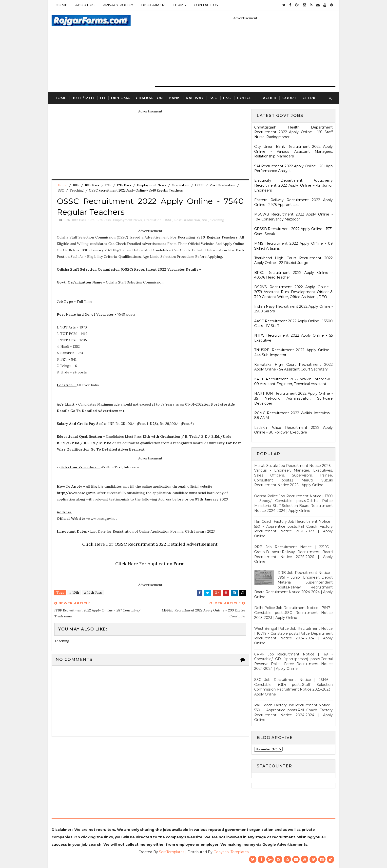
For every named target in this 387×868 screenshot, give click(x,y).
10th (76, 185)
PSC (227, 98)
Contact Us (206, 5)
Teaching (77, 190)
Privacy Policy (118, 5)
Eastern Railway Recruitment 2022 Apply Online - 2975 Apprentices (293, 202)
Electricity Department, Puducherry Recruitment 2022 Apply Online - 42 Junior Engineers (293, 185)
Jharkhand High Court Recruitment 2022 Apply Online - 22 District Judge (293, 260)
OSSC (199, 185)
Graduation (149, 98)
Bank (174, 98)
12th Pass (124, 185)
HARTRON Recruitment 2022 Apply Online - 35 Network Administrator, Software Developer (293, 398)
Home (61, 5)
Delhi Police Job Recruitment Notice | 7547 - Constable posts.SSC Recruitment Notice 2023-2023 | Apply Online (293, 613)
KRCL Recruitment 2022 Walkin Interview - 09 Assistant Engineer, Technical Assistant (293, 382)
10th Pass (92, 185)
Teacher (267, 98)
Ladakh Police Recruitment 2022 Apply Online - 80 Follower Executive (293, 430)
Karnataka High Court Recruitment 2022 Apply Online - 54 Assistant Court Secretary (293, 367)
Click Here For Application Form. (150, 564)
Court (290, 98)
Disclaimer (153, 5)
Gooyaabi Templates (231, 852)
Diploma (120, 98)
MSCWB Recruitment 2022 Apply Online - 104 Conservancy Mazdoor (293, 217)
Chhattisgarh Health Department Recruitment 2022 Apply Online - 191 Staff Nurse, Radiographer (293, 132)
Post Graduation (222, 185)
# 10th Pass (93, 593)
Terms (179, 5)
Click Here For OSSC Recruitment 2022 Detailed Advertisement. (150, 544)
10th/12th (83, 98)
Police (244, 98)
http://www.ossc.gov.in (76, 493)
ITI (103, 98)
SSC (213, 98)
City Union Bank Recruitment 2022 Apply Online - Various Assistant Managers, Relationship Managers (293, 151)
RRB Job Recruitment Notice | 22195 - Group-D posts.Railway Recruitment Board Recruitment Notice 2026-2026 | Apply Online (293, 554)
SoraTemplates (172, 852)
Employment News (152, 185)
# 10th (74, 593)
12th (108, 185)
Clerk (309, 98)
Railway (195, 98)
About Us (85, 5)
